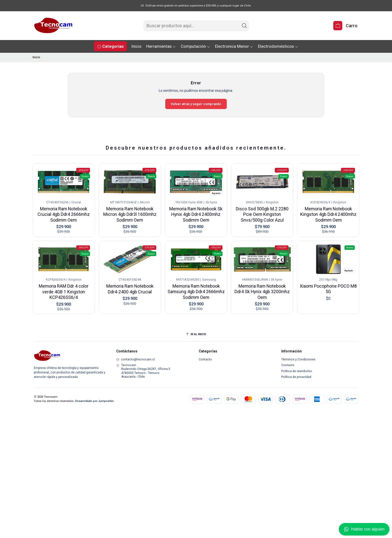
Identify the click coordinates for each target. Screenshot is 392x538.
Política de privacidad (296, 377)
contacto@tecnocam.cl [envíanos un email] (135, 359)
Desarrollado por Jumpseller (94, 401)
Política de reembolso (297, 371)
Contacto (205, 359)
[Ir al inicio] (196, 334)
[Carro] (345, 26)
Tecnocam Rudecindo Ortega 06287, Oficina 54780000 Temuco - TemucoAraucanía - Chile (143, 371)
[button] (110, 46)
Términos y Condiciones (298, 359)
